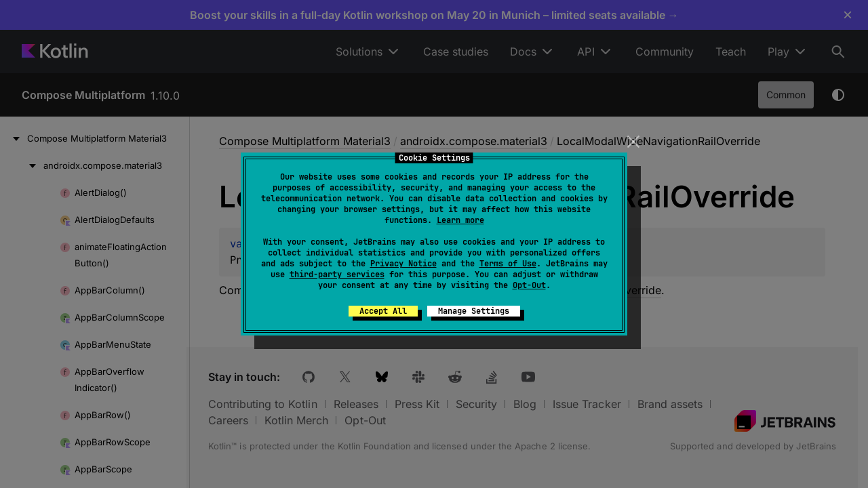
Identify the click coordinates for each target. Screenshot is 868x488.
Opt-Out (529, 285)
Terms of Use (508, 264)
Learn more (460, 220)
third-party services (337, 274)
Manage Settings (474, 311)
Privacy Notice (403, 264)
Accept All (383, 311)
